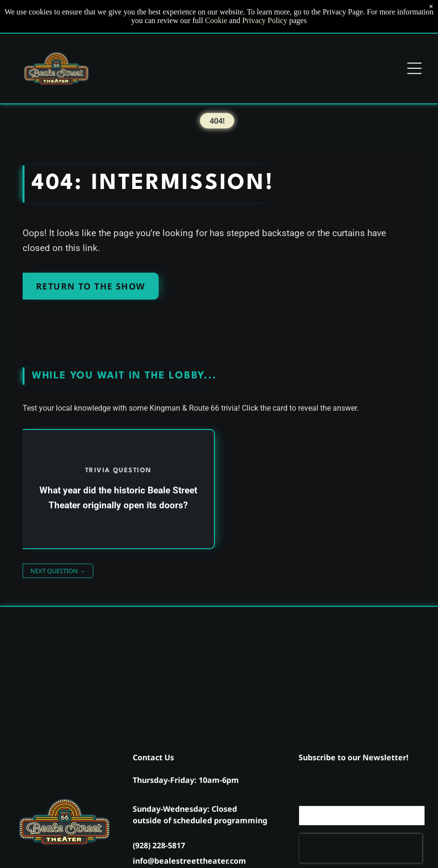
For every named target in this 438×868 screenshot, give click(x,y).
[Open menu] (414, 68)
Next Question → (58, 571)
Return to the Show (91, 286)
